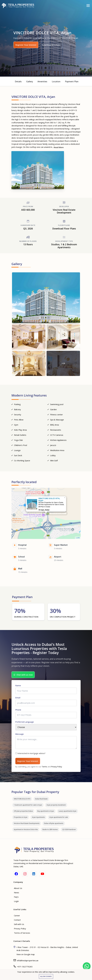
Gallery (30, 81)
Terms (44, 767)
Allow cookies (46, 976)
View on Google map (26, 954)
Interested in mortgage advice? (31, 753)
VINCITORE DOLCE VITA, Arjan (55, 514)
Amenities (42, 81)
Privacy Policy (57, 767)
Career (17, 915)
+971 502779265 (25, 967)
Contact (17, 920)
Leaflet (78, 538)
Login (16, 901)
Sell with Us (19, 924)
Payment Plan (72, 81)
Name (18, 685)
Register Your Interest (26, 45)
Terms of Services (22, 933)
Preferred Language (25, 722)
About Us (18, 888)
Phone (18, 710)
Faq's (16, 897)
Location (56, 81)
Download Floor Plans (64, 229)
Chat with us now (23, 675)
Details (18, 81)
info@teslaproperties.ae (28, 960)
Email (18, 698)
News (17, 893)
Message (20, 734)
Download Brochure (51, 45)
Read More (59, 147)
